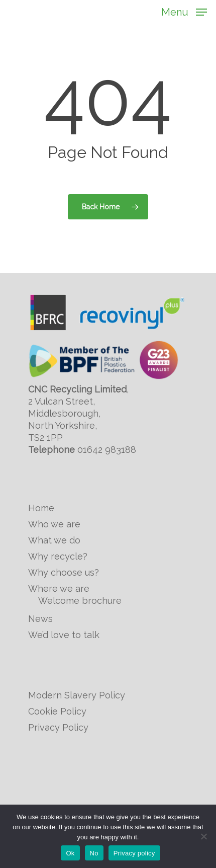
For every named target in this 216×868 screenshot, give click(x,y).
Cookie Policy (57, 711)
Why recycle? (58, 556)
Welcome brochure (80, 601)
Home (41, 508)
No (94, 853)
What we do (54, 540)
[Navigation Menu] (184, 11)
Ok (70, 853)
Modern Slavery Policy (77, 695)
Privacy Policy (58, 727)
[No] (203, 836)
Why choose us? (64, 572)
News (40, 619)
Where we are (59, 588)
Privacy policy (134, 853)
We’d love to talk (64, 635)
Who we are (54, 524)
